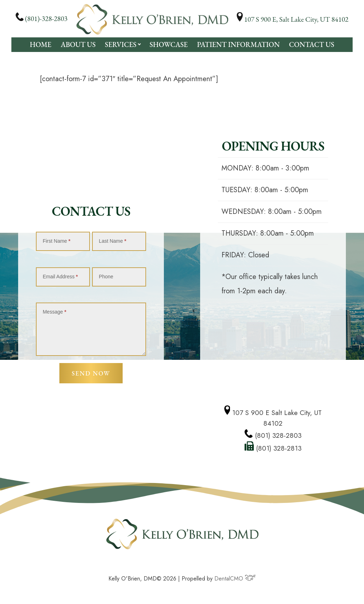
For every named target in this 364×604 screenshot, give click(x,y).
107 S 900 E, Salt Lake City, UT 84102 (293, 19)
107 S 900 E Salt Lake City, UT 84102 (273, 417)
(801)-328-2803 (42, 19)
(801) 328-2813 (273, 448)
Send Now (91, 374)
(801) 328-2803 (273, 436)
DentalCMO (235, 580)
